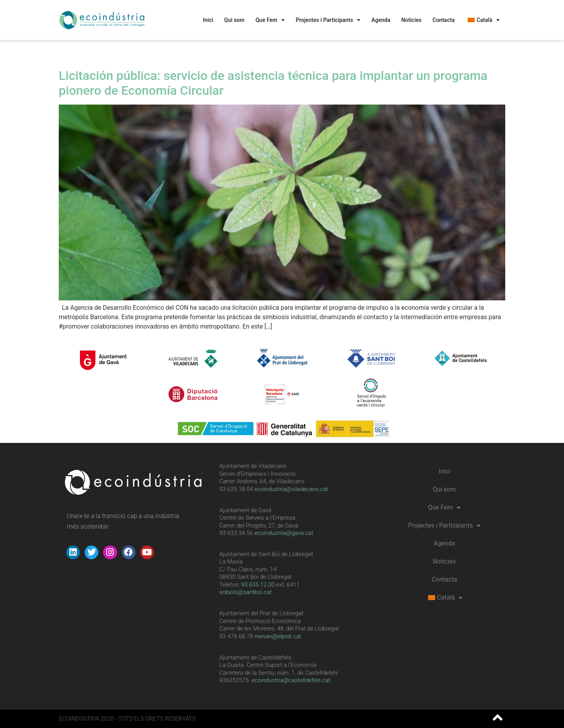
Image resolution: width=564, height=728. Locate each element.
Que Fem (270, 20)
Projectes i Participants (328, 20)
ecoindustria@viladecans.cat (291, 489)
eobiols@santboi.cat (246, 592)
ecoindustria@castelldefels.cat (291, 680)
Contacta (444, 20)
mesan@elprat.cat (278, 636)
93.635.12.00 (258, 585)
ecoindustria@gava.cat (284, 533)
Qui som (234, 20)
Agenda (381, 20)
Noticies (411, 20)
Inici (208, 20)
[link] (258, 585)
